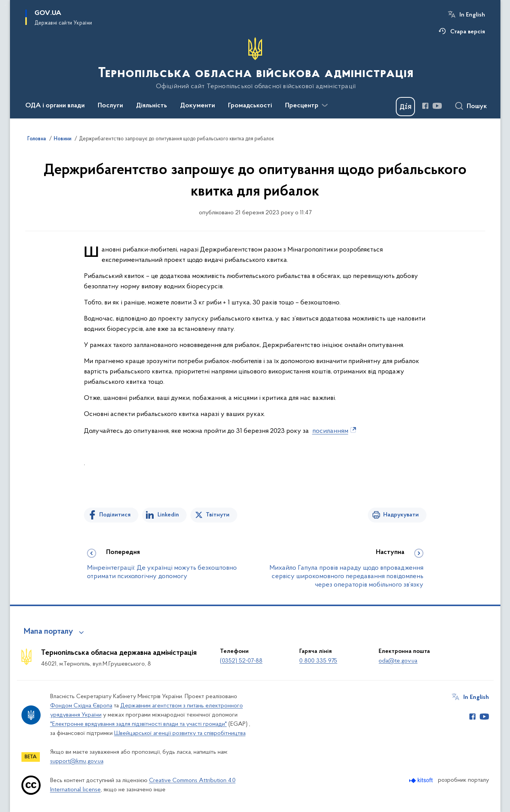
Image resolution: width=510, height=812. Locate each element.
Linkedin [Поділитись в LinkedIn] (168, 515)
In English (472, 15)
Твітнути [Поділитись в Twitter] (218, 515)
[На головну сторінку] (255, 64)
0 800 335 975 (318, 661)
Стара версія (468, 32)
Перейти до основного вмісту (5, 5)
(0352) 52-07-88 (241, 661)
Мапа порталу (48, 632)
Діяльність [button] (152, 106)
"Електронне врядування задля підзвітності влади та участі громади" (139, 724)
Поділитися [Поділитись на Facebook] (115, 515)
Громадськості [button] (250, 106)
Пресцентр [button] (302, 106)
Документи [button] (198, 106)
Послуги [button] (110, 106)
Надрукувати (401, 515)
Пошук (477, 107)
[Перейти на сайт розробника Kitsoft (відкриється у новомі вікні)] (422, 780)
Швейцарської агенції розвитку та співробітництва (180, 733)
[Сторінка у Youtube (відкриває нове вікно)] (437, 106)
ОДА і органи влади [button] (55, 106)
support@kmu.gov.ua (77, 761)
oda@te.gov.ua (398, 661)
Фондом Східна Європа (81, 706)
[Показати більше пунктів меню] (325, 105)
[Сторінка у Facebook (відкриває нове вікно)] (425, 106)
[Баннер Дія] (405, 107)
